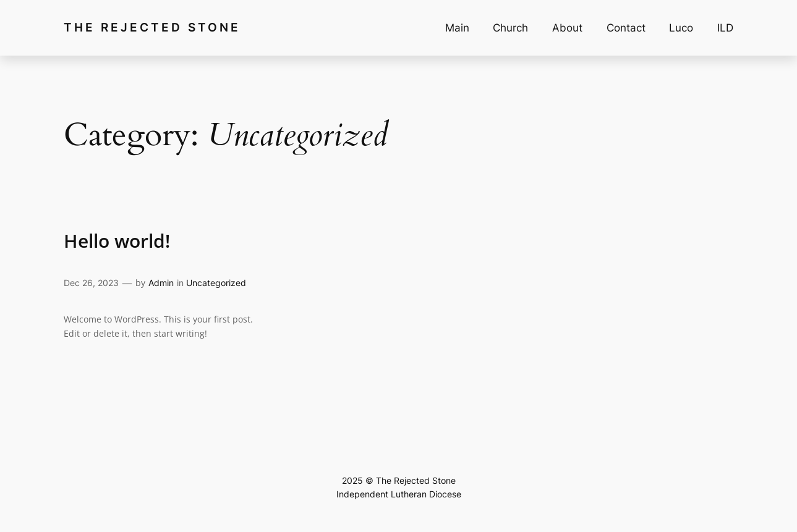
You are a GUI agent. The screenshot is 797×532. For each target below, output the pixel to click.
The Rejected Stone (152, 27)
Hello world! (117, 241)
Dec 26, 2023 (91, 283)
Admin (161, 283)
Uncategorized (216, 283)
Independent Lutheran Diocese (399, 494)
